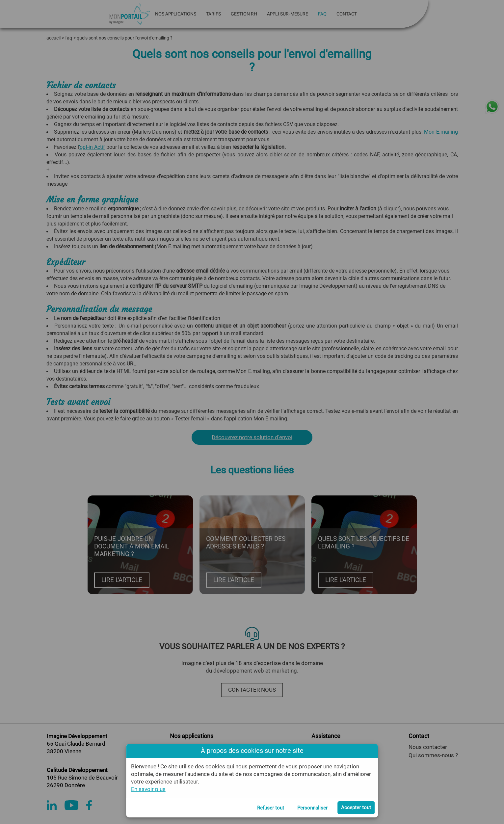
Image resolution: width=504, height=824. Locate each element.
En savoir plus (148, 789)
